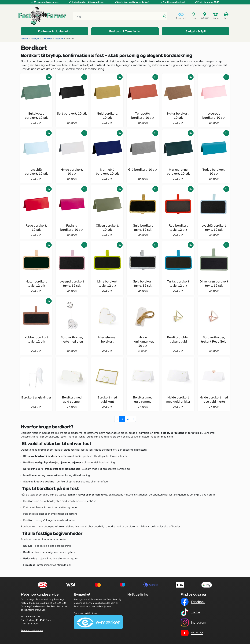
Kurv (227, 16)
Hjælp (194, 16)
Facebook (193, 602)
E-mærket (181, 16)
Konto (216, 16)
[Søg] (117, 16)
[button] (55, 31)
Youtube (192, 633)
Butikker (205, 16)
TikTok (191, 612)
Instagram (193, 622)
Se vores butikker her (32, 630)
